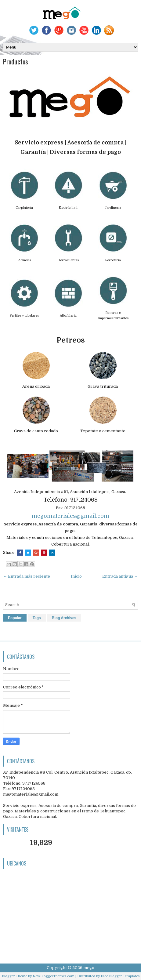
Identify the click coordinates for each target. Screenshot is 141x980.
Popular (15, 618)
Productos (16, 61)
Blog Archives (64, 618)
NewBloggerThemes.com (54, 976)
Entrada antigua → (120, 576)
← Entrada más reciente (27, 576)
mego (89, 968)
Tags (37, 618)
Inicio (76, 576)
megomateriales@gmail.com (70, 516)
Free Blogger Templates (120, 976)
